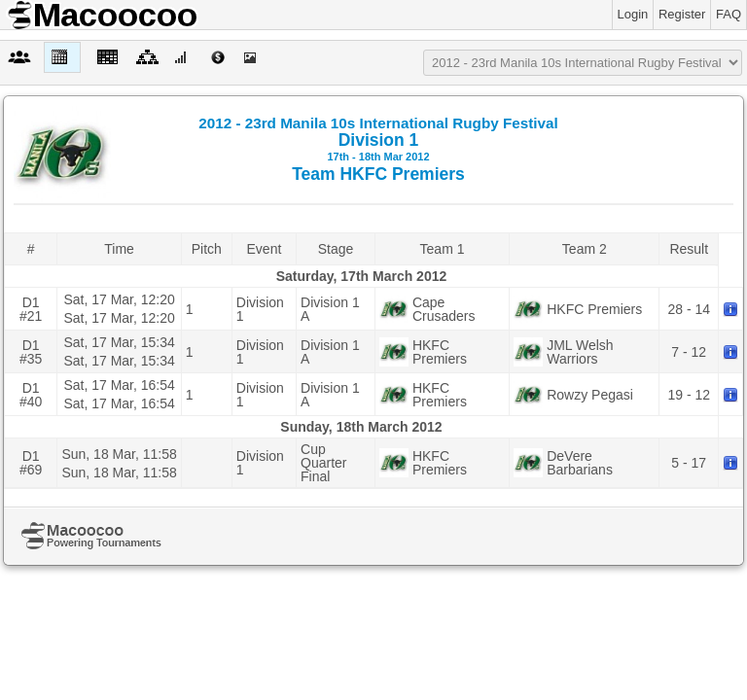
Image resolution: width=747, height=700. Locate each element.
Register (682, 14)
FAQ (729, 14)
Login (633, 14)
